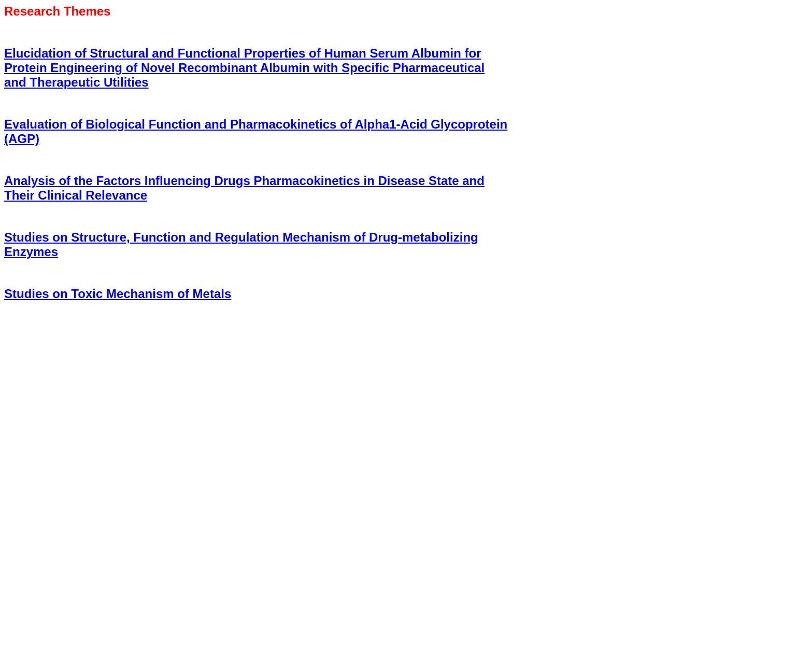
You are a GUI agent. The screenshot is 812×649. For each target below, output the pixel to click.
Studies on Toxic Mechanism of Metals (118, 294)
